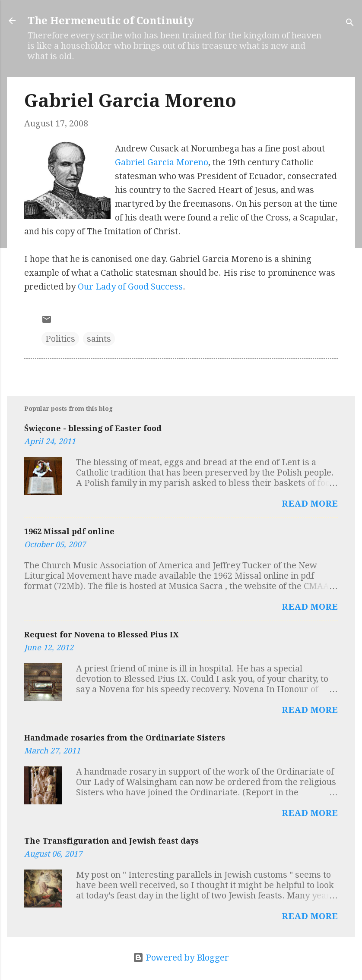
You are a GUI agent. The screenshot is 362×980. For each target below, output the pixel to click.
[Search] (350, 24)
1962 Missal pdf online (69, 531)
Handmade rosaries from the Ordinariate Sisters (125, 738)
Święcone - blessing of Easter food (93, 428)
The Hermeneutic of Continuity (111, 21)
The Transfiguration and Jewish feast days (111, 841)
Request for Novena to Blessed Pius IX (101, 635)
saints (99, 339)
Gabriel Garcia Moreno (162, 162)
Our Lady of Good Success (130, 287)
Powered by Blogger (181, 958)
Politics (60, 339)
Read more (310, 504)
